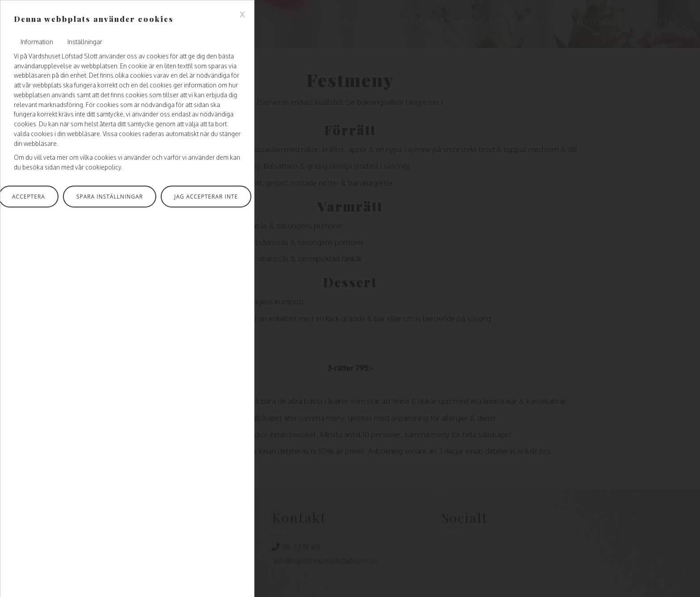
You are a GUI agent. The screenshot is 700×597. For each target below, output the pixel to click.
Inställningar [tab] (85, 42)
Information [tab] (37, 42)
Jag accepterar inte (206, 197)
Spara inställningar (110, 197)
